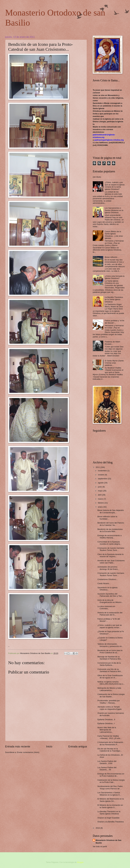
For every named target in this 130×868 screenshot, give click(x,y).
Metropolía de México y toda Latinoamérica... (109, 689)
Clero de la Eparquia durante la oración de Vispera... (110, 555)
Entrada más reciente (18, 747)
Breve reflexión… (112, 257)
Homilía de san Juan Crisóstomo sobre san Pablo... (111, 562)
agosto (101, 483)
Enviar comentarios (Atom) (28, 752)
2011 (98, 467)
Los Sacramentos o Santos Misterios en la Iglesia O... (109, 794)
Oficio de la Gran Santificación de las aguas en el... (110, 677)
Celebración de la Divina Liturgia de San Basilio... (111, 695)
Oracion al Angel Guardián (108, 818)
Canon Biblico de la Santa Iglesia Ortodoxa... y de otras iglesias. (114, 235)
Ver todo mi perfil (100, 846)
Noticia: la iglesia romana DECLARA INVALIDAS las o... (111, 683)
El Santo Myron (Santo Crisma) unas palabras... (114, 363)
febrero (101, 503)
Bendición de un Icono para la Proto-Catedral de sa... (110, 651)
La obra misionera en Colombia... (106, 607)
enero (101, 507)
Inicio (49, 747)
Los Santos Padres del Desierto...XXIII (107, 762)
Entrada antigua (78, 747)
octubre (101, 475)
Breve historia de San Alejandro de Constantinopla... (111, 511)
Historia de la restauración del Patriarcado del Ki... (110, 614)
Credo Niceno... (104, 583)
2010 (98, 828)
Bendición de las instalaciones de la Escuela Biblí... (110, 530)
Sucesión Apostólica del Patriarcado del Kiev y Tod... (110, 595)
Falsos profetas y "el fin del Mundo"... (114, 322)
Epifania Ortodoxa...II (106, 719)
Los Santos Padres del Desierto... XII (107, 769)
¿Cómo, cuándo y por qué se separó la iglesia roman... (110, 626)
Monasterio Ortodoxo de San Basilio (109, 842)
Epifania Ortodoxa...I (106, 723)
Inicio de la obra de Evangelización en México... (110, 601)
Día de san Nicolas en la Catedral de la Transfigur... (110, 750)
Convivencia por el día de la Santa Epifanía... (109, 664)
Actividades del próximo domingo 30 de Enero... (108, 568)
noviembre (103, 471)
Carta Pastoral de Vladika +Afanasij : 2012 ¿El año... (110, 737)
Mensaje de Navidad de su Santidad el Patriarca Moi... (110, 658)
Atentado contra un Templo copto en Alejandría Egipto (109, 708)
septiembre (103, 479)
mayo (100, 491)
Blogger (80, 862)
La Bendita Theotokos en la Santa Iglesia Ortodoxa (114, 299)
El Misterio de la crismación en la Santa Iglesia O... (110, 806)
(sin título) (97, 177)
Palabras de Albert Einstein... (112, 343)
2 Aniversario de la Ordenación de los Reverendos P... (110, 743)
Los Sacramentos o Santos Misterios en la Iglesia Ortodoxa (114, 210)
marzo (101, 499)
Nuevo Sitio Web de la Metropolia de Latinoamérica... (107, 730)
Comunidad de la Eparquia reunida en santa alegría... (109, 543)
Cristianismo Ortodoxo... (108, 579)
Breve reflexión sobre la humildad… (107, 518)
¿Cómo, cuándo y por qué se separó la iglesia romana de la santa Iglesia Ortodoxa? (115, 186)
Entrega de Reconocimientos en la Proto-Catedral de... (111, 775)
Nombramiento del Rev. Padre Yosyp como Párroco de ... (110, 787)
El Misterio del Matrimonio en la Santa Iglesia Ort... (111, 800)
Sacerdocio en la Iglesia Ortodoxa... (107, 589)
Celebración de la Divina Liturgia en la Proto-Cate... (111, 781)
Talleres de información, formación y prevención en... (110, 645)
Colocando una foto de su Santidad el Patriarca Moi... (110, 670)
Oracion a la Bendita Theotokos (111, 822)
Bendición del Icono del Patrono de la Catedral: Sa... (111, 524)
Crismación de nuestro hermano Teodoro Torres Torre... (111, 549)
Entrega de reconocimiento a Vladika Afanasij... (109, 537)
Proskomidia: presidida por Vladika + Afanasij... (109, 702)
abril (100, 495)
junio (100, 487)
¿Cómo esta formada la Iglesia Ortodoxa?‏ (115, 277)
